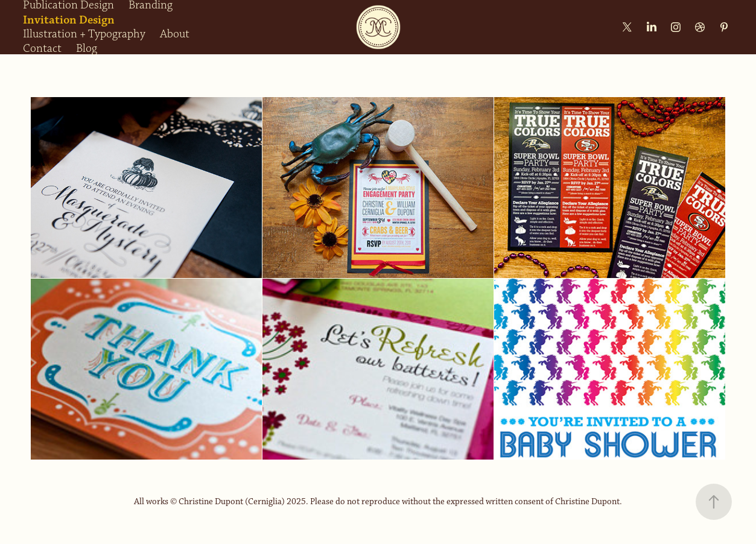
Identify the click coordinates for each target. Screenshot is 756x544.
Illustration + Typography (84, 34)
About (175, 34)
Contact (42, 49)
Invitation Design (69, 20)
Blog (87, 49)
